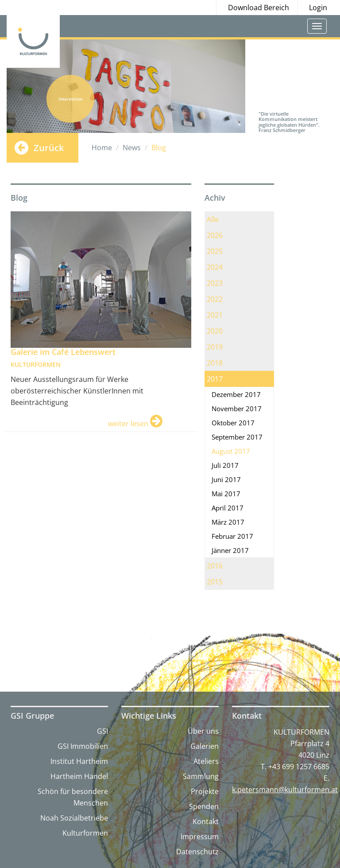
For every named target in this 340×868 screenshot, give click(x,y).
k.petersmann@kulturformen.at (285, 790)
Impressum (200, 837)
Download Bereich (259, 8)
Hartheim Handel (79, 776)
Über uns (203, 731)
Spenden (204, 806)
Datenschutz (197, 852)
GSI (102, 731)
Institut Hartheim (79, 761)
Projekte (205, 791)
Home (102, 148)
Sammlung (201, 776)
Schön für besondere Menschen (73, 797)
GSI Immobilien (83, 746)
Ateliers (206, 761)
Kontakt (206, 821)
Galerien (205, 746)
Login (318, 8)
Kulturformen (85, 833)
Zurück (49, 148)
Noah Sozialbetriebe (74, 818)
